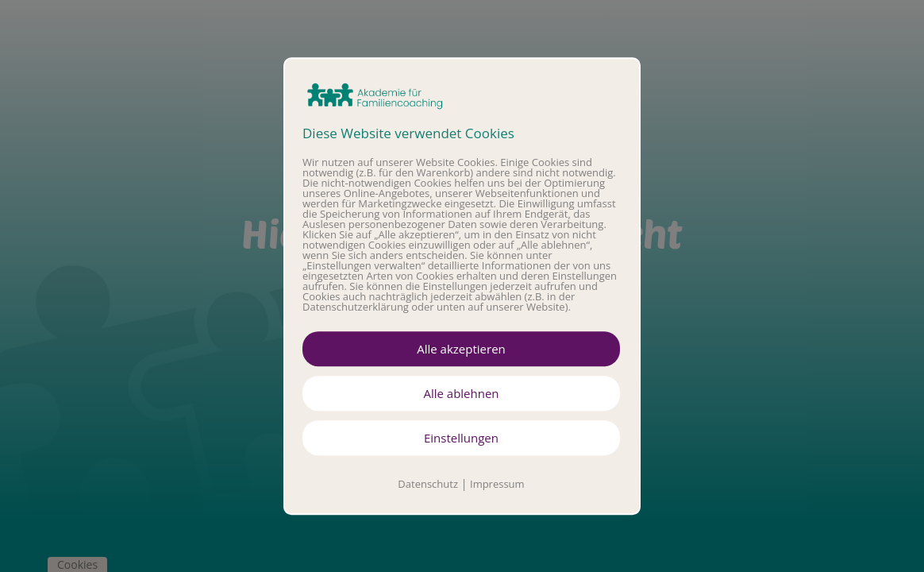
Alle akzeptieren (461, 349)
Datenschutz (428, 484)
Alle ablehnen (461, 393)
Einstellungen (461, 438)
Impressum (497, 484)
